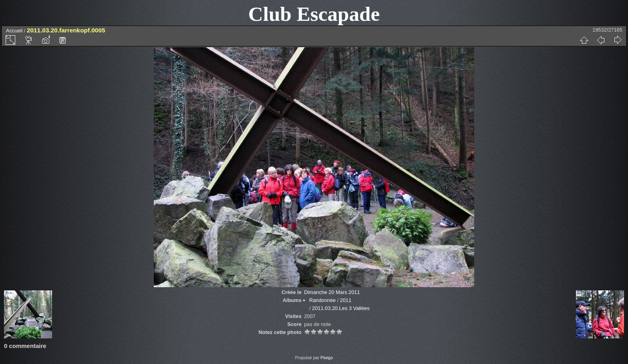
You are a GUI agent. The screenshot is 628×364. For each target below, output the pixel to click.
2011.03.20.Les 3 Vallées (341, 308)
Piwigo (327, 358)
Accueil (14, 31)
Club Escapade (314, 14)
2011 (346, 300)
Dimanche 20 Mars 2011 (332, 292)
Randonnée (322, 300)
